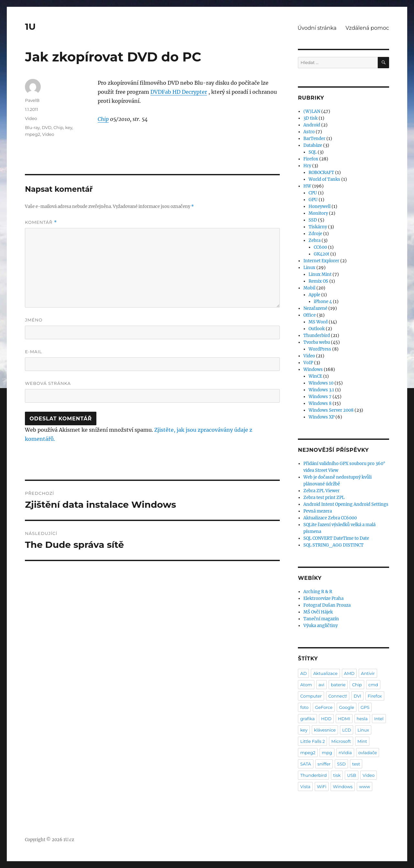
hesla (362, 719)
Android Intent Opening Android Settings (346, 504)
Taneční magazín (321, 619)
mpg (327, 753)
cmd (373, 685)
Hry (307, 166)
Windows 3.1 (321, 390)
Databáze (313, 145)
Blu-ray (32, 127)
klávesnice (325, 730)
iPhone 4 (323, 302)
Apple (314, 295)
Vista (305, 787)
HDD (326, 719)
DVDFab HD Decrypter (179, 92)
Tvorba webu (317, 342)
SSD (313, 220)
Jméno (34, 320)
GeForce (324, 707)
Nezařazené (315, 308)
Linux (309, 268)
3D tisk (310, 118)
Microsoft (341, 741)
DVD (47, 127)
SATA (305, 764)
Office (310, 315)
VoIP (308, 363)
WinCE (315, 376)
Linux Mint (320, 274)
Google (347, 707)
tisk (337, 775)
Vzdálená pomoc (367, 28)
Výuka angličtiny (321, 626)
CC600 (320, 247)
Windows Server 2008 (331, 410)
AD (303, 673)
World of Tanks (324, 179)
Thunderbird (317, 336)
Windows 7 (320, 397)
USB (352, 775)
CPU (313, 193)
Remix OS (318, 281)
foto (304, 707)
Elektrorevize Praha (323, 598)
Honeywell (320, 206)
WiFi (322, 787)
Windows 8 (320, 403)
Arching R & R (318, 592)
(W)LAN (312, 111)
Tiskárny (318, 227)
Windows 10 (321, 383)
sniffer (324, 764)
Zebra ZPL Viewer (321, 491)
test (356, 764)
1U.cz (69, 840)
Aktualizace (325, 673)
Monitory (318, 213)
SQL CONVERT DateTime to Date (336, 538)
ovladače (368, 753)
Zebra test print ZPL (324, 498)
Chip (103, 119)
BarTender (314, 139)
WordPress (320, 349)
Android (312, 125)
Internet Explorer (321, 261)
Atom (306, 685)
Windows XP (321, 417)
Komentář (41, 222)
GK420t (321, 254)
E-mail (33, 352)
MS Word (318, 322)
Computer (311, 696)
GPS (365, 707)
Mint (362, 741)
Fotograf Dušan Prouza (327, 605)
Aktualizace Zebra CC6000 (330, 518)
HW (307, 186)
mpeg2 (33, 134)
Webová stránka (48, 383)
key (69, 127)
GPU (313, 200)
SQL (313, 152)
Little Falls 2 (312, 741)
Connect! (338, 696)
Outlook (317, 329)
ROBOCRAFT (321, 173)
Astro (309, 132)
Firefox (311, 159)
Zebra (315, 240)
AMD (349, 673)
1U (30, 27)
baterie (338, 685)
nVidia (345, 753)
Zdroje (315, 234)
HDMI (344, 719)
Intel (379, 719)
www (365, 787)
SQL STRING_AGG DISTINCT (333, 545)
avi (321, 685)
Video (31, 118)
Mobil (309, 288)
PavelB (32, 100)
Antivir (368, 673)
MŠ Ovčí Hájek (318, 612)
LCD (347, 730)
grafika (307, 719)
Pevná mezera (318, 511)
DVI (357, 696)
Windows (313, 369)
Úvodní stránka (317, 28)
